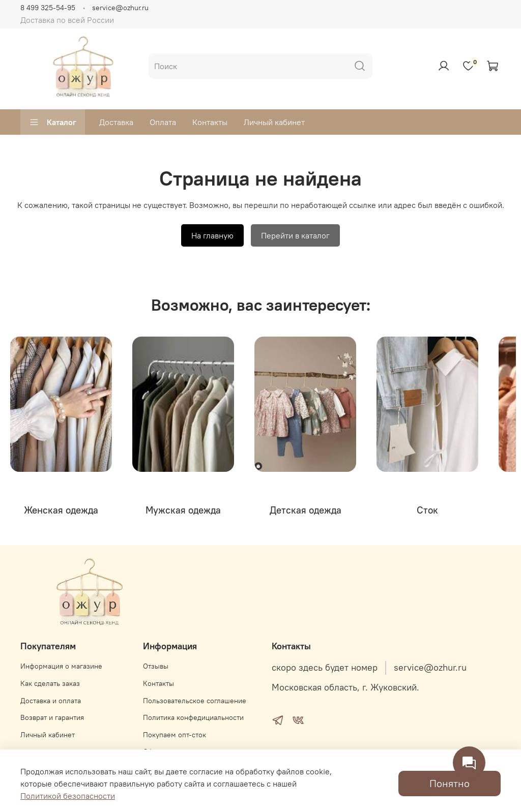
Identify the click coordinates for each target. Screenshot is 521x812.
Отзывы (156, 666)
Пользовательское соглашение (195, 701)
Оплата (163, 122)
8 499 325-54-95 (48, 8)
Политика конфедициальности (193, 717)
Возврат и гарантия (52, 717)
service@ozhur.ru (120, 8)
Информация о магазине (61, 666)
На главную (212, 235)
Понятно (450, 783)
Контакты (210, 122)
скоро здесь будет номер (325, 668)
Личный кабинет (274, 122)
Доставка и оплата (51, 701)
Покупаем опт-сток (175, 735)
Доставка (116, 122)
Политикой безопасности (68, 796)
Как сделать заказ (50, 683)
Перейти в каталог (295, 235)
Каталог (53, 122)
